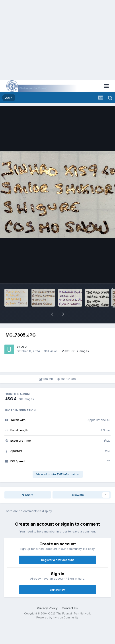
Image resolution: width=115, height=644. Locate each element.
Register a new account (57, 560)
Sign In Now (58, 590)
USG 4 (11, 399)
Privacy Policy (47, 608)
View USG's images (75, 351)
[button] (52, 314)
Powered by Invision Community (57, 617)
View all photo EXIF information (58, 474)
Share (28, 495)
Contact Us (70, 608)
